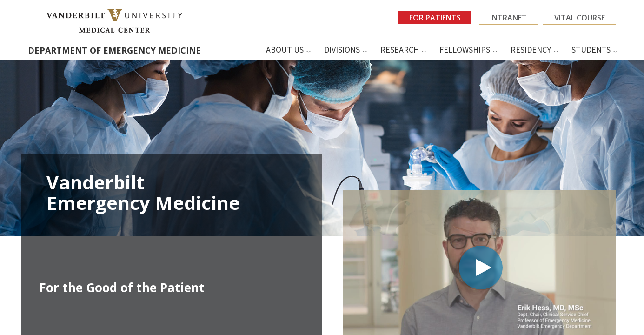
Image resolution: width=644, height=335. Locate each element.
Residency (531, 50)
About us (285, 50)
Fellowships (465, 50)
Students (591, 50)
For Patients (433, 18)
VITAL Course (579, 18)
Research (400, 50)
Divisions (342, 50)
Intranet (508, 18)
